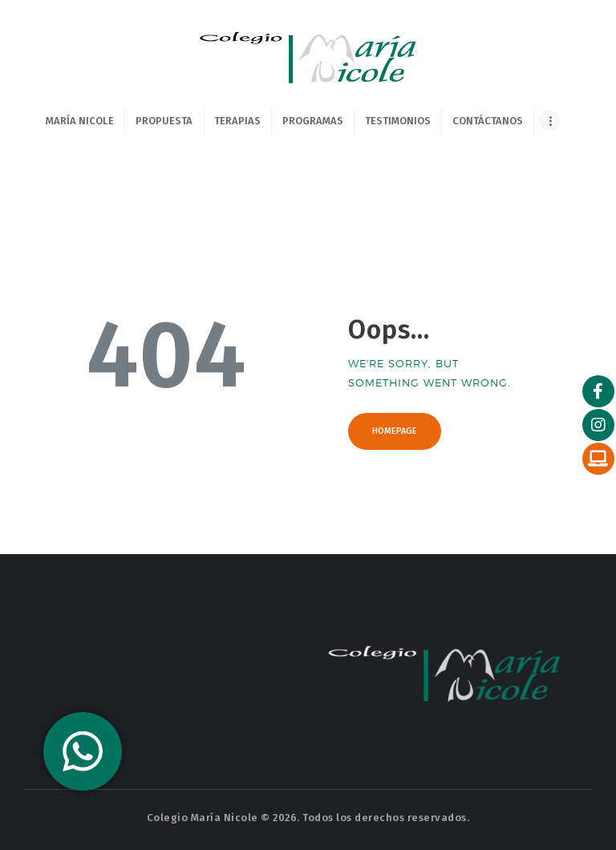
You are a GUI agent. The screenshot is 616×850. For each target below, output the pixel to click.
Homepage (395, 431)
